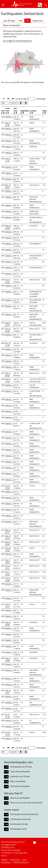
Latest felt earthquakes (20, 772)
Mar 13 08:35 (8, 186)
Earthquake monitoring (20, 819)
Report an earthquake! (20, 798)
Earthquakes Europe (19, 824)
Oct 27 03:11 (8, 605)
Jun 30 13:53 (8, 734)
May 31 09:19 (8, 537)
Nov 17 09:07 (8, 561)
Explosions (38, 21)
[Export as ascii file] (26, 103)
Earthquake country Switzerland (24, 814)
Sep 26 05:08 (8, 623)
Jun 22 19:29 (8, 487)
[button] (4, 5)
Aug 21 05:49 (8, 659)
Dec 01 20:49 (8, 330)
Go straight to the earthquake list (17, 41)
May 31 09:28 (8, 543)
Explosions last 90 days (20, 776)
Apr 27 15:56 (8, 124)
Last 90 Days (9, 21)
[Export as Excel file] (21, 103)
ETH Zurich (24, 862)
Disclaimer (15, 860)
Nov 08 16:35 (8, 549)
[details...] (9, 117)
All (27, 21)
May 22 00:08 (8, 227)
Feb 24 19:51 (8, 692)
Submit (13, 103)
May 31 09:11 (8, 531)
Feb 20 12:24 (8, 160)
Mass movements (12, 25)
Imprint (4, 860)
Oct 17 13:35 (8, 573)
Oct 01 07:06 (8, 281)
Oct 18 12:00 (8, 579)
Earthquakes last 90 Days (21, 767)
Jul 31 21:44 (7, 716)
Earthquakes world (18, 829)
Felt (21, 21)
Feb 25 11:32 (8, 380)
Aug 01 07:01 (8, 324)
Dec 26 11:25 (8, 344)
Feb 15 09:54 (8, 374)
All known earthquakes (20, 786)
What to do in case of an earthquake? (26, 803)
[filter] (4, 113)
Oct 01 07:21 (8, 567)
